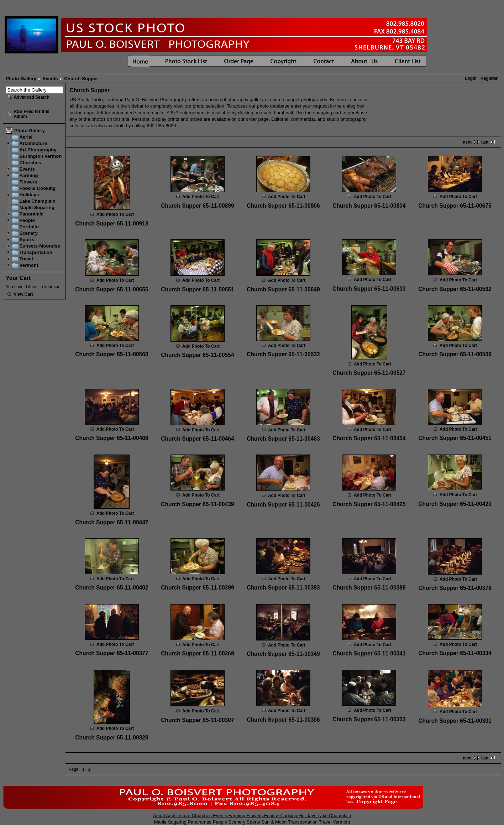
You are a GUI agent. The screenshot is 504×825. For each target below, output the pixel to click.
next (467, 142)
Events (50, 79)
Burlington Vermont (41, 156)
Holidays (29, 195)
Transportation (36, 252)
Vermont (29, 265)
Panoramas (200, 822)
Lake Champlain (37, 201)
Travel (26, 259)
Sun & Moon (275, 822)
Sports (27, 240)
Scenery (28, 233)
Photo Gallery (21, 79)
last (485, 142)
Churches (30, 163)
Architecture (33, 143)
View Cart (23, 294)
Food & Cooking (37, 188)
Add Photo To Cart (115, 214)
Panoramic (31, 214)
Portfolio (29, 227)
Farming (28, 175)
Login (471, 78)
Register (489, 78)
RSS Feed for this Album (31, 114)
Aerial (26, 137)
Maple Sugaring (37, 207)
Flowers (28, 182)
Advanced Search (31, 97)
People (27, 220)
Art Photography (38, 150)
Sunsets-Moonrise (40, 246)
